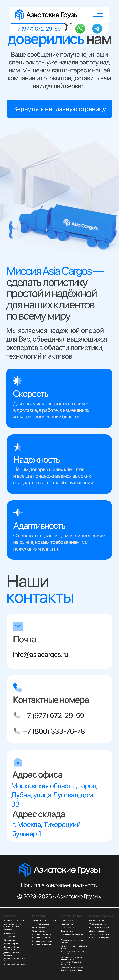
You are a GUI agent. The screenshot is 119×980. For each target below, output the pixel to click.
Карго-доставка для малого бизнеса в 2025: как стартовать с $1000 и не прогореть (72, 961)
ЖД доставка (9, 940)
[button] (98, 15)
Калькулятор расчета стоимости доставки (12, 925)
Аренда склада (38, 931)
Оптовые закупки (97, 920)
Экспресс (8, 930)
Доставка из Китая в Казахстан (17, 964)
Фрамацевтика (67, 931)
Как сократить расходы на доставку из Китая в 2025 (72, 969)
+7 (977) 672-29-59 (53, 715)
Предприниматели (69, 924)
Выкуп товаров (38, 927)
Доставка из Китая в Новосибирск (12, 948)
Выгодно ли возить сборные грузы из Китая (72, 953)
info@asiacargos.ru (40, 654)
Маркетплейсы (67, 920)
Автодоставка (9, 937)
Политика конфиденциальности (60, 885)
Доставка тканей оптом (99, 934)
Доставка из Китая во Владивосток (13, 954)
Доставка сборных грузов (14, 920)
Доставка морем (11, 944)
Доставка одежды (97, 931)
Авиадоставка (9, 933)
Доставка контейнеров (42, 941)
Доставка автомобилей (42, 945)
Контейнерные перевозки (100, 938)
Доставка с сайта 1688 (42, 934)
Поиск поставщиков (41, 924)
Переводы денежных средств (44, 920)
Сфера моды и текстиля (99, 927)
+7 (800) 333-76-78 (54, 731)
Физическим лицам (98, 924)
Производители (67, 927)
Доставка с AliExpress (41, 938)
